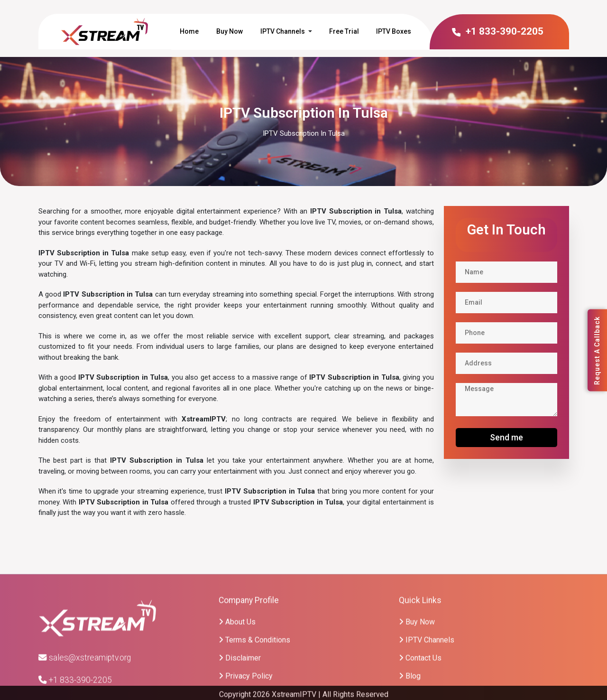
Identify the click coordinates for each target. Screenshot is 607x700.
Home (189, 31)
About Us (237, 675)
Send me (506, 437)
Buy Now (230, 31)
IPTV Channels (283, 31)
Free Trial (344, 31)
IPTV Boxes (394, 31)
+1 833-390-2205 (497, 31)
